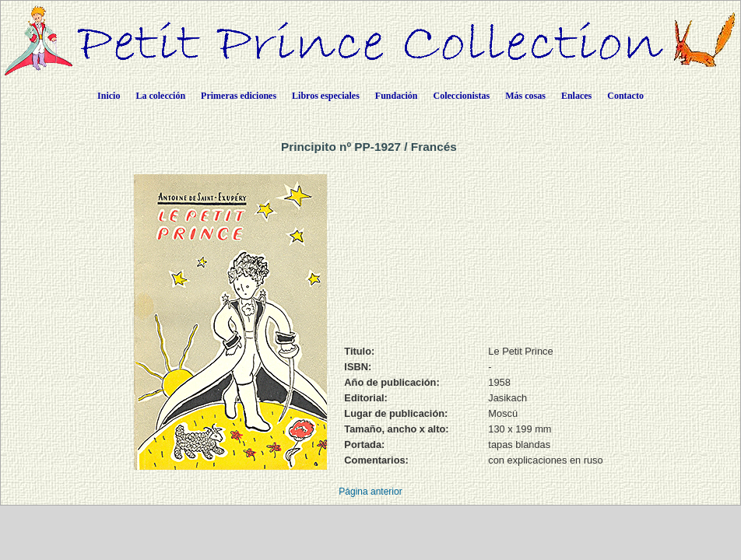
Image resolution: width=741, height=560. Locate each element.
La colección (160, 96)
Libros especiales (326, 96)
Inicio (109, 96)
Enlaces (576, 96)
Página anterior (370, 492)
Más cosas (525, 96)
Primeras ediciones (239, 96)
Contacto (625, 96)
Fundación (397, 96)
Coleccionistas (462, 96)
